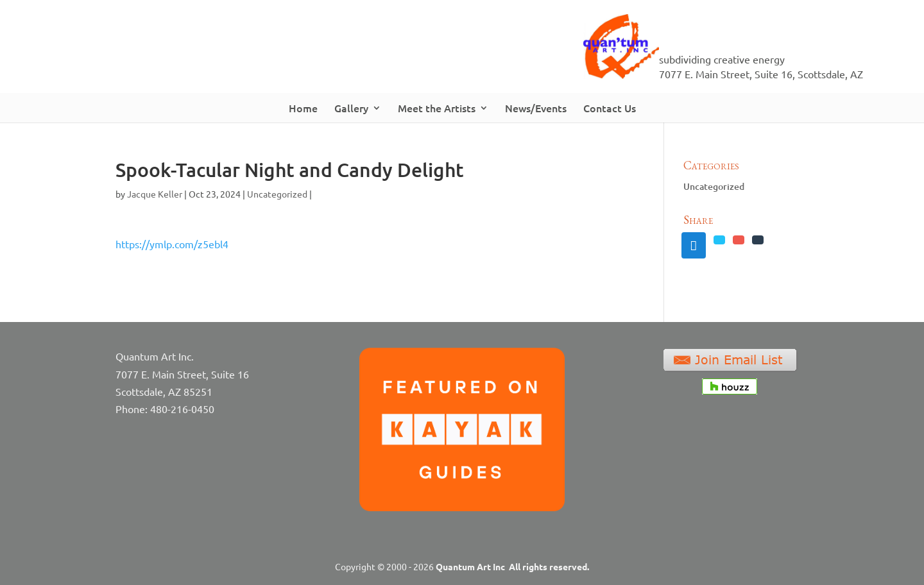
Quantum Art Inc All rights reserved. (512, 566)
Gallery (351, 108)
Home (303, 108)
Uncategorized (277, 194)
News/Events (536, 108)
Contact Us (610, 108)
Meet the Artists (437, 108)
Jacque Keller (155, 194)
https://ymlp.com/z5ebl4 (172, 244)
